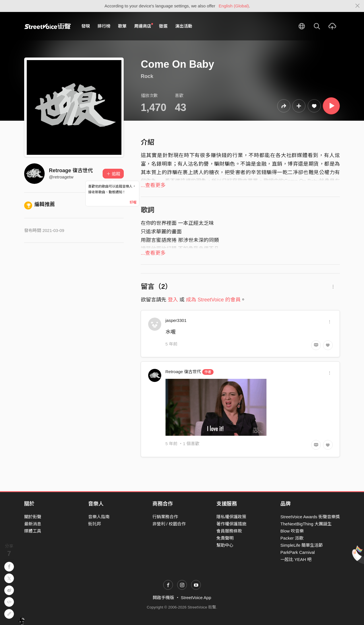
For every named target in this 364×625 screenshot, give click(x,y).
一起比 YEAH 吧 (296, 559)
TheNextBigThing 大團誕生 (306, 524)
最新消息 (33, 524)
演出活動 (184, 26)
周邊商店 (144, 26)
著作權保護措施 (231, 524)
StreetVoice (48, 26)
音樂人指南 (99, 517)
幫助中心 (225, 545)
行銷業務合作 (165, 517)
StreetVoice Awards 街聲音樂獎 (310, 517)
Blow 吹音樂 (292, 531)
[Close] (358, 6)
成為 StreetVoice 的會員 (213, 300)
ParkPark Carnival (298, 552)
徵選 (163, 26)
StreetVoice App (196, 598)
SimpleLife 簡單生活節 (302, 545)
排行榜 (104, 26)
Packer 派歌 (292, 538)
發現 (86, 26)
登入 (173, 300)
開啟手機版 (163, 598)
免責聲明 (225, 538)
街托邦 (95, 524)
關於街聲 (33, 517)
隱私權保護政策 (231, 517)
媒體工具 (33, 531)
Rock (147, 76)
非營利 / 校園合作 (169, 524)
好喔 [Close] (133, 202)
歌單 (122, 26)
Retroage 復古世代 (71, 170)
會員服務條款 (229, 531)
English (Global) (234, 6)
